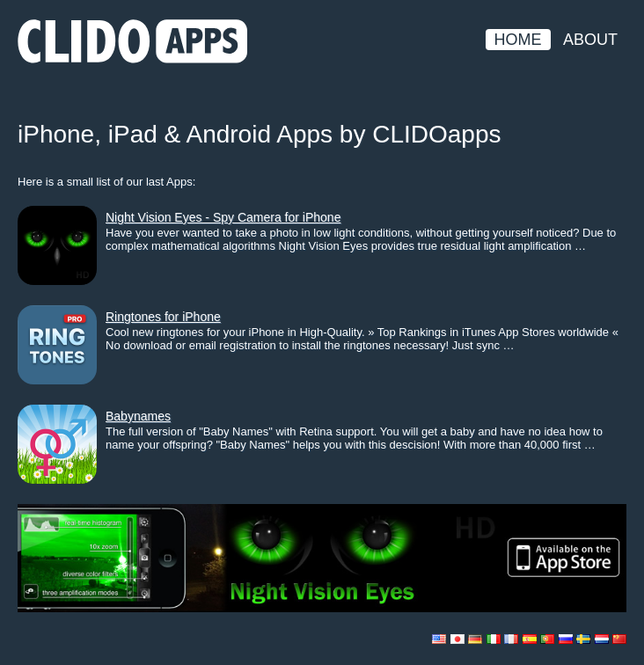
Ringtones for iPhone (163, 317)
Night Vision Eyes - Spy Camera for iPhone (223, 217)
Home (518, 40)
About (590, 40)
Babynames (138, 416)
